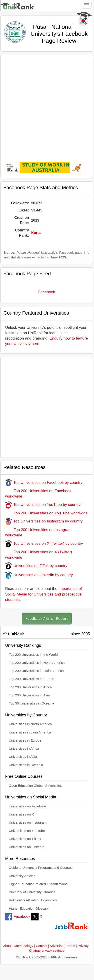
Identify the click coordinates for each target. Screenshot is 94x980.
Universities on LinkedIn (27, 847)
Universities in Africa (24, 749)
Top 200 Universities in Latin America (36, 671)
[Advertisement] (46, 106)
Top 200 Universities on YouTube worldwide (46, 513)
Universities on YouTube (27, 831)
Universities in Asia (23, 757)
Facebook (47, 292)
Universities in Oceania (26, 765)
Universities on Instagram (28, 822)
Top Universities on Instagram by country (44, 521)
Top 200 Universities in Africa (30, 687)
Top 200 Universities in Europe (32, 679)
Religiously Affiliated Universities (33, 900)
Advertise (57, 946)
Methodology (24, 946)
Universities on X (21, 814)
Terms (71, 946)
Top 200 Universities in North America (37, 663)
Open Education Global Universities (35, 786)
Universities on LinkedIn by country (39, 575)
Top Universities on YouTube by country (43, 505)
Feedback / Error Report (47, 618)
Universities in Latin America (30, 732)
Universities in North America (30, 724)
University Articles (22, 876)
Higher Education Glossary (29, 909)
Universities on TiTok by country (36, 566)
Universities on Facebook (28, 806)
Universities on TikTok (25, 839)
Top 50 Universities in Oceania (31, 703)
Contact (41, 946)
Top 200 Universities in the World (33, 655)
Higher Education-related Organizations (38, 884)
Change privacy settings (47, 951)
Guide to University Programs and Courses (41, 868)
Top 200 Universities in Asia (29, 695)
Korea (36, 233)
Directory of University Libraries (32, 892)
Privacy (83, 946)
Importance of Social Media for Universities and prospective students (44, 594)
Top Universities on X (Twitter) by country (44, 543)
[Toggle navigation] (87, 5)
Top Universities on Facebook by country (44, 483)
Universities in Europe (25, 740)
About (7, 946)
